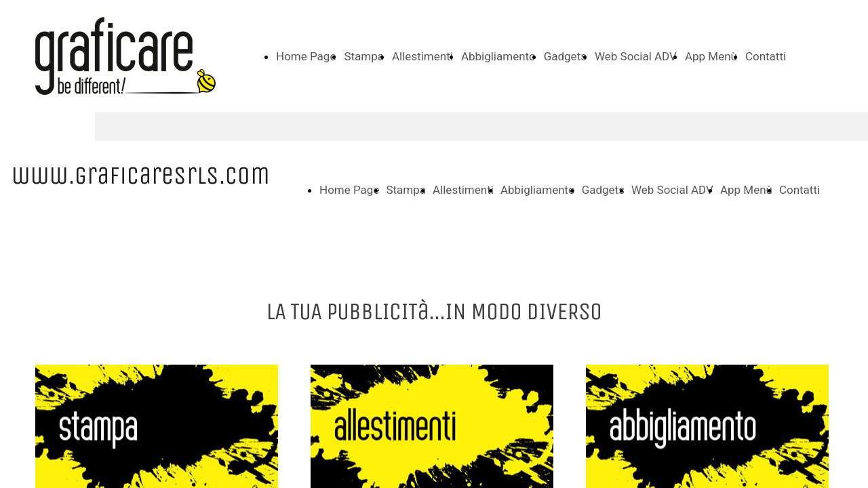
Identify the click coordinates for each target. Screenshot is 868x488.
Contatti (766, 56)
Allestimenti (422, 56)
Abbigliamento (498, 56)
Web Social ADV (636, 56)
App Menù (711, 56)
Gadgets (565, 56)
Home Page (306, 56)
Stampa (364, 56)
